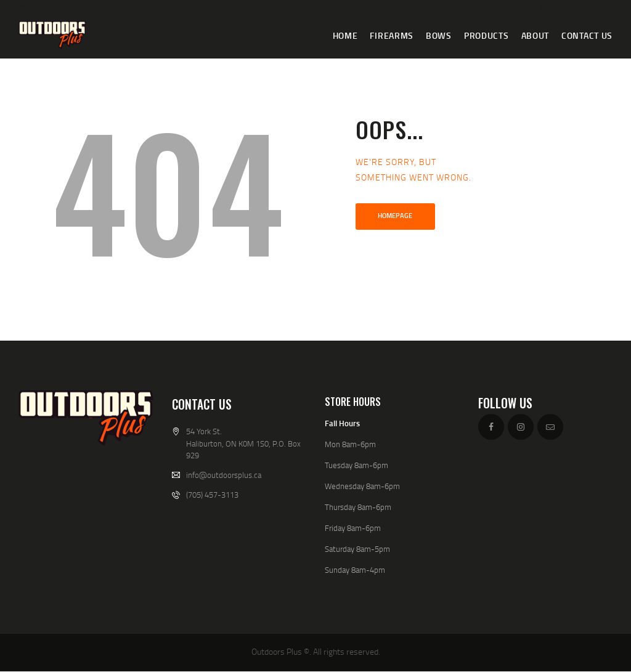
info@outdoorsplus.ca (224, 475)
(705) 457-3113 (212, 495)
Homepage (395, 216)
